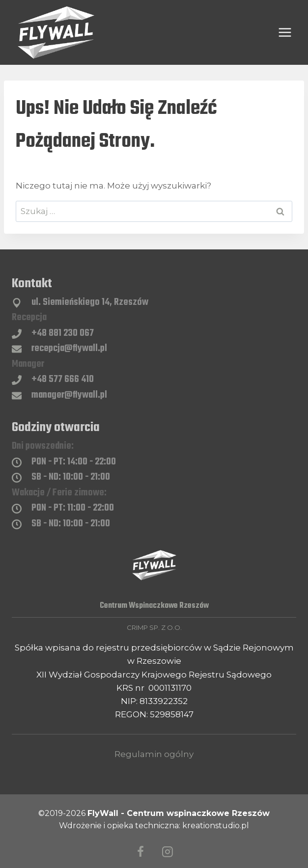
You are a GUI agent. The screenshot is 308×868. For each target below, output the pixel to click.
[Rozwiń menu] (285, 32)
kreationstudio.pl (216, 826)
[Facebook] (140, 852)
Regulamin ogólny (154, 754)
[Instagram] (168, 852)
